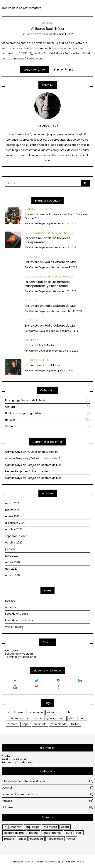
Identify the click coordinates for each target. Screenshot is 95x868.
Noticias (46, 209)
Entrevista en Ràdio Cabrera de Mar (50, 262)
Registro (10, 601)
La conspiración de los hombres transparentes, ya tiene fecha (47, 284)
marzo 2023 (13, 510)
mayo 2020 (12, 562)
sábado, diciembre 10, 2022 (66, 311)
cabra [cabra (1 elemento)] (69, 712)
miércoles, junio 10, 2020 (60, 34)
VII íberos (47, 23)
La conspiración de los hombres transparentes (47, 240)
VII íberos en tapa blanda (43, 365)
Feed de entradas (17, 614)
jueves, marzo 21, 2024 (63, 223)
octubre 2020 (14, 543)
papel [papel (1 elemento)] (26, 724)
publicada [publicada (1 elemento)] (40, 724)
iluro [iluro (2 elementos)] (83, 718)
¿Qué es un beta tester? (43, 452)
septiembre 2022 (16, 536)
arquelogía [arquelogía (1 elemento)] (36, 712)
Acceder (11, 607)
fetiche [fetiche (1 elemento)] (37, 718)
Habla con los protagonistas (47, 413)
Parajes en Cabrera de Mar (44, 465)
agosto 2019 (13, 575)
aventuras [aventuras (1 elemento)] (54, 712)
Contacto (11, 651)
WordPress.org (14, 627)
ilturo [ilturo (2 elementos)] (72, 718)
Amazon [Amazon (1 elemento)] (19, 712)
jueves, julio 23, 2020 (61, 371)
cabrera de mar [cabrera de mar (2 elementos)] (18, 718)
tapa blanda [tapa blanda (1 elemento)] (59, 724)
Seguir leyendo (34, 70)
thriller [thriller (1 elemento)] (75, 724)
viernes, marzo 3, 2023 (63, 247)
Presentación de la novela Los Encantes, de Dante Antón (56, 216)
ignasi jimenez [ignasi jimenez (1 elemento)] (56, 718)
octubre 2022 (14, 529)
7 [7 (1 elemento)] (9, 712)
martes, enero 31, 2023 (63, 291)
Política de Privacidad (19, 654)
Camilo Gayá (33, 34)
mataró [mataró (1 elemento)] (13, 724)
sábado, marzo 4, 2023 (63, 267)
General (30, 209)
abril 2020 (11, 569)
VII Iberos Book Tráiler (47, 29)
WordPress (77, 862)
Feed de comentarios (19, 620)
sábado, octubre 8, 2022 (64, 331)
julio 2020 (11, 549)
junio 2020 (12, 556)
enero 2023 (12, 516)
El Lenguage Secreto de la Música (49, 233)
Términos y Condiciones (21, 657)
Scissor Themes (35, 862)
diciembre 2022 (15, 523)
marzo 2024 (13, 503)
